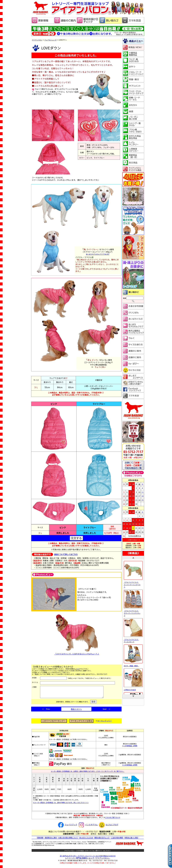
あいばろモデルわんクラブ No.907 (98, 254)
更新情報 (40, 840)
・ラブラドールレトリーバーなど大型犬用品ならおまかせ (88, 858)
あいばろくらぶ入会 (86, 840)
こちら (77, 669)
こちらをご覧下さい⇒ (113, 820)
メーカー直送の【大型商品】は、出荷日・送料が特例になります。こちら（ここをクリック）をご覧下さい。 (88, 773)
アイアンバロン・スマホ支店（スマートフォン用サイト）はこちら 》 (88, 853)
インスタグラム (88, 827)
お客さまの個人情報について (68, 840)
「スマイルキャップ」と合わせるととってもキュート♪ (77, 635)
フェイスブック (67, 827)
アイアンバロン (37, 40)
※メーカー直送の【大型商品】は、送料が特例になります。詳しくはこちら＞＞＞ (61, 805)
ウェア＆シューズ (50, 40)
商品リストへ (76, 711)
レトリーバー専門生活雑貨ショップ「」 (88, 860)
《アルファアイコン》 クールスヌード (133, 639)
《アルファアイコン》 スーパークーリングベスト (133, 583)
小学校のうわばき (133, 688)
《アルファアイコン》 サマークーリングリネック (133, 612)
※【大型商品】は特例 (130, 748)
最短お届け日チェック (102, 840)
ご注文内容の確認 (117, 840)
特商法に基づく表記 (131, 840)
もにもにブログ (108, 827)
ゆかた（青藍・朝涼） (133, 665)
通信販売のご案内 (51, 840)
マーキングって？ (105, 723)
